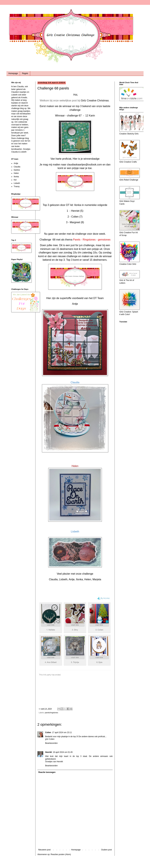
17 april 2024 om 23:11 (62, 732)
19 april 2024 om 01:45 (63, 752)
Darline (17, 170)
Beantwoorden (51, 743)
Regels (25, 73)
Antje (75, 304)
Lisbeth (17, 183)
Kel (15, 180)
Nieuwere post (44, 850)
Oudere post (106, 850)
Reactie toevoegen (47, 772)
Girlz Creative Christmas (95, 101)
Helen (16, 173)
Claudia (17, 167)
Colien (48, 732)
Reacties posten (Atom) (61, 854)
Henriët (48, 752)
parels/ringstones (51, 713)
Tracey (17, 186)
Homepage (13, 73)
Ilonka (16, 177)
